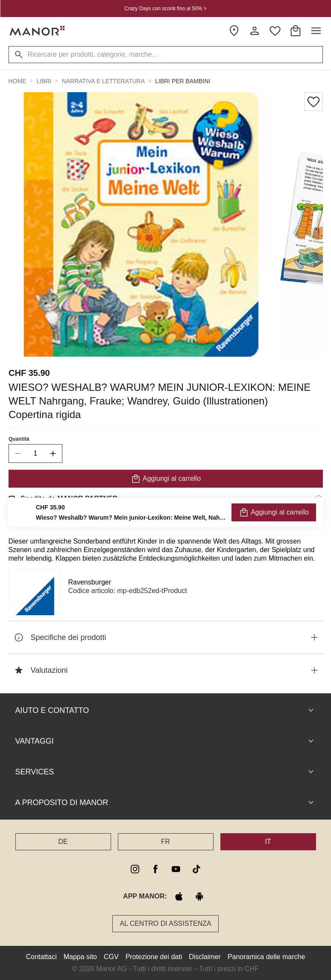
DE (63, 842)
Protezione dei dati (154, 957)
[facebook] (155, 869)
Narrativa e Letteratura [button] (103, 81)
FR (165, 842)
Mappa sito (80, 957)
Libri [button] (44, 81)
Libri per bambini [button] (183, 81)
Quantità (19, 439)
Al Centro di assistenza (165, 923)
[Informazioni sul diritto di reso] (319, 523)
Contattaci (41, 957)
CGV (111, 957)
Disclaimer (205, 957)
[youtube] (176, 869)
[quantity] (35, 454)
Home (18, 81)
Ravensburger (90, 582)
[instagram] (135, 869)
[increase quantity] (53, 454)
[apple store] (179, 896)
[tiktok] (196, 869)
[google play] (199, 896)
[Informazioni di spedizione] (319, 499)
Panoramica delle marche (266, 957)
